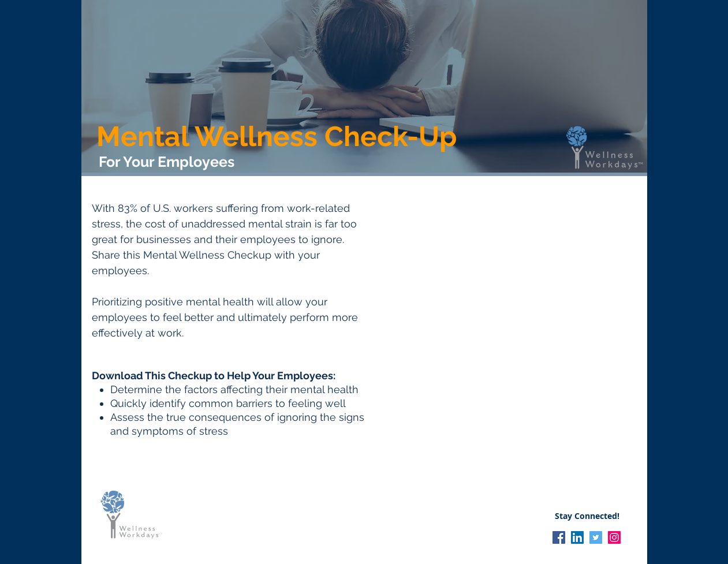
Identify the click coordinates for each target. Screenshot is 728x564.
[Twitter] (596, 537)
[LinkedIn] (577, 537)
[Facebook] (559, 537)
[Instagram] (614, 537)
